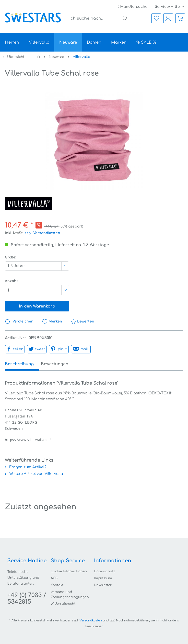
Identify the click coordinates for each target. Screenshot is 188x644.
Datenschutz (105, 571)
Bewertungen (59, 364)
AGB (54, 578)
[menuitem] (132, 7)
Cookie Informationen (69, 571)
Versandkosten (91, 620)
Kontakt (57, 585)
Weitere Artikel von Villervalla (34, 474)
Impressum (103, 578)
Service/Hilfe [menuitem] (168, 7)
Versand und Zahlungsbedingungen (70, 595)
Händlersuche (132, 7)
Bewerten (82, 321)
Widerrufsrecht (63, 604)
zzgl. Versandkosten (42, 233)
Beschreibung (19, 364)
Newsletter (103, 585)
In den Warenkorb (37, 306)
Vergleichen (19, 322)
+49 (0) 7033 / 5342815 (27, 599)
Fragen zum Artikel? (26, 467)
